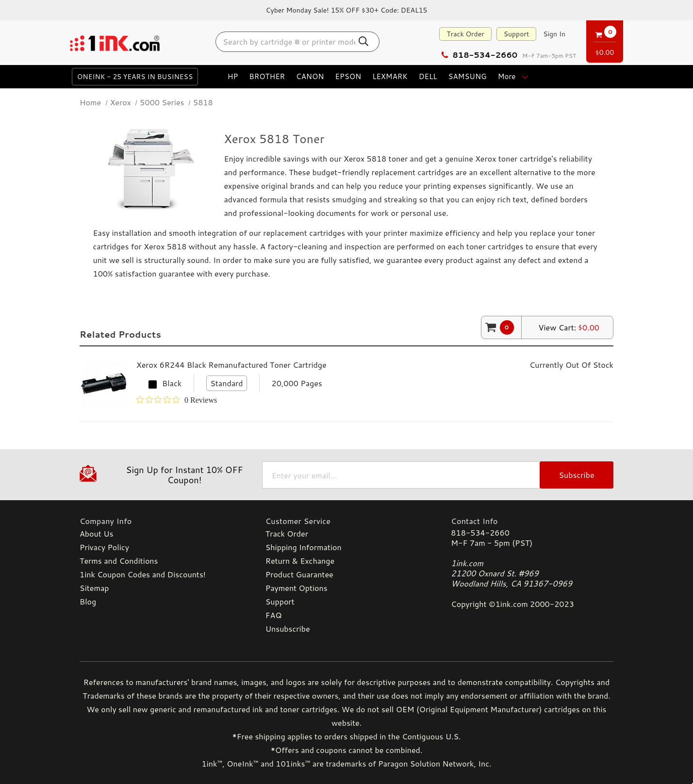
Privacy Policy (104, 547)
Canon (310, 76)
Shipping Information (304, 547)
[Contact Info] (532, 521)
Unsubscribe (288, 629)
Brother (267, 76)
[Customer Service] (347, 521)
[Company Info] (161, 521)
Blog (88, 601)
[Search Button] (364, 41)
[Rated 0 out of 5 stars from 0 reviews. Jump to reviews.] (177, 400)
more (514, 77)
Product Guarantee (299, 574)
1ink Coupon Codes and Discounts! (143, 574)
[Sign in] (554, 34)
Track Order (465, 34)
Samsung (467, 76)
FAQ (274, 615)
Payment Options (297, 588)
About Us (96, 533)
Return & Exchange (300, 561)
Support (517, 34)
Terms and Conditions (119, 561)
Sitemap (94, 588)
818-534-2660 (479, 55)
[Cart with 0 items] (605, 40)
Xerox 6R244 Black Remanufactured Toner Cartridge (231, 365)
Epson (348, 76)
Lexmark (390, 76)
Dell (428, 76)
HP (233, 76)
